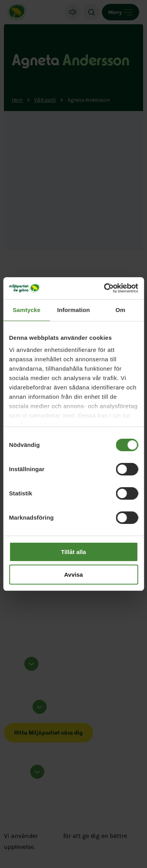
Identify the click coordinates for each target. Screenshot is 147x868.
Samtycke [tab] (26, 310)
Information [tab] (74, 310)
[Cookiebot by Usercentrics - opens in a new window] (105, 288)
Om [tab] (121, 310)
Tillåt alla (74, 552)
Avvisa (74, 575)
